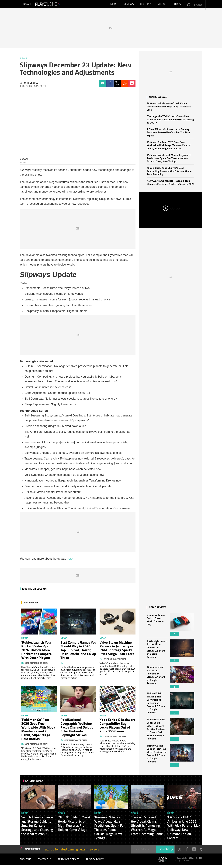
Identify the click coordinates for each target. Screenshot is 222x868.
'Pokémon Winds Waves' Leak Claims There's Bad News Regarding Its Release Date (169, 108)
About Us (25, 862)
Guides (177, 5)
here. (70, 560)
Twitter (117, 85)
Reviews (129, 5)
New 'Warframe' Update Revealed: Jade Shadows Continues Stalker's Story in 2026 (170, 184)
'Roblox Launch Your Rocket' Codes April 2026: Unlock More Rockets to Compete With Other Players (36, 651)
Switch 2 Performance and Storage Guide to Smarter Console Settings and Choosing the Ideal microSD (37, 827)
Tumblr (201, 851)
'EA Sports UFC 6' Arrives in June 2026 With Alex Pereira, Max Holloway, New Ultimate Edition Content (184, 829)
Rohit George (30, 84)
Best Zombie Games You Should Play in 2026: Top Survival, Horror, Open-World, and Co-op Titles (78, 651)
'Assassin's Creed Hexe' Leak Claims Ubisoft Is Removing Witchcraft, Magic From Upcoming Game (147, 827)
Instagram (194, 851)
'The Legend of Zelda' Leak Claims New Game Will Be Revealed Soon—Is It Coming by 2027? (170, 121)
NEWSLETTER (33, 851)
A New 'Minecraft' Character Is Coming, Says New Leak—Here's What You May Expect (168, 134)
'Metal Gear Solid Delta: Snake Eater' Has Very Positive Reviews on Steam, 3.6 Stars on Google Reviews (157, 731)
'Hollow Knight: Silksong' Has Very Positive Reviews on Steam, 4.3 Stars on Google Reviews (157, 705)
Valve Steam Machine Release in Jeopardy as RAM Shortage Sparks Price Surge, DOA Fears (117, 649)
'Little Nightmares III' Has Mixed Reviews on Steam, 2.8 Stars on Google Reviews (157, 652)
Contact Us (45, 862)
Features (146, 5)
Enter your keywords (189, 5)
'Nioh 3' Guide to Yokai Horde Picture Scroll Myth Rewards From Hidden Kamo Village (74, 825)
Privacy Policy (95, 862)
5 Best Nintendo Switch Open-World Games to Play (157, 626)
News (114, 5)
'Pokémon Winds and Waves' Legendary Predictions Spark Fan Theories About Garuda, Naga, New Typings (169, 160)
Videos (162, 5)
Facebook (110, 85)
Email (103, 85)
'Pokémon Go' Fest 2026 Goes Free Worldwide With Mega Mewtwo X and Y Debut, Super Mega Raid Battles (168, 147)
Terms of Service (69, 862)
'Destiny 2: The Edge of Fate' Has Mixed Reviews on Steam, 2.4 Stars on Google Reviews (157, 757)
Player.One (59, 5)
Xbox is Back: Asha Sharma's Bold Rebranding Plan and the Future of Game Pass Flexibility (169, 173)
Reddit (125, 85)
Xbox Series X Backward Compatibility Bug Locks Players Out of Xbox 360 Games (118, 727)
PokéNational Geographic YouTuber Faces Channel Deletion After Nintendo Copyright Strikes (78, 729)
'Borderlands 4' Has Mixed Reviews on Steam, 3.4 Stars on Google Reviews (157, 679)
